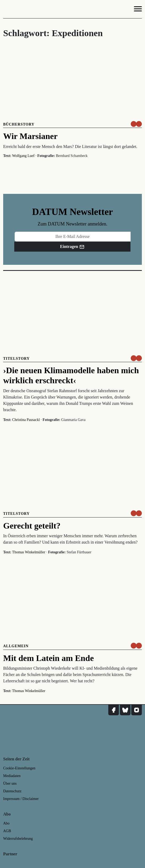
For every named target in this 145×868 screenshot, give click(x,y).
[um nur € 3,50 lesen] (136, 124)
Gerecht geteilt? (32, 526)
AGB (7, 831)
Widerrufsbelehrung (18, 839)
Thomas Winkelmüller (29, 552)
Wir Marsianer (30, 136)
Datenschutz (12, 791)
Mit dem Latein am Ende (48, 658)
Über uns (10, 783)
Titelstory (16, 359)
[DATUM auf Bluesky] (125, 710)
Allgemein (16, 646)
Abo (6, 823)
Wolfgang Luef (23, 156)
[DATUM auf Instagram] (137, 710)
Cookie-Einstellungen (19, 768)
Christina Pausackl (26, 420)
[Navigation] (138, 10)
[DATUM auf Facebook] (114, 710)
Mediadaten (12, 776)
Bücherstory (19, 124)
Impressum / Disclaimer (21, 799)
